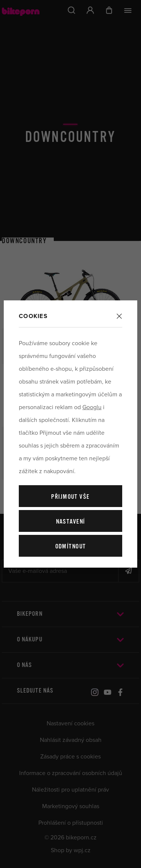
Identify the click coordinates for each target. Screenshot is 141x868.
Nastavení (71, 522)
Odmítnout (71, 547)
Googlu (92, 407)
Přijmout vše (70, 497)
